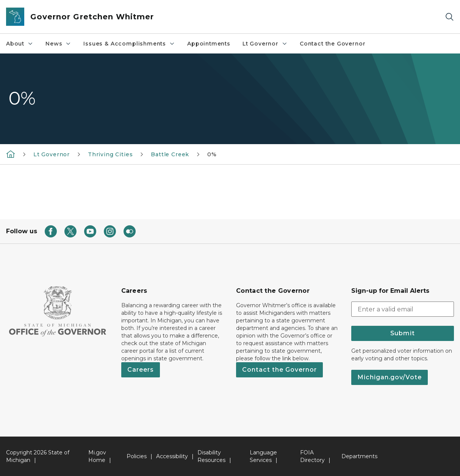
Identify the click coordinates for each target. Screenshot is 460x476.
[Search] (449, 17)
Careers (141, 370)
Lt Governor (265, 44)
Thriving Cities (110, 154)
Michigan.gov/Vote (390, 377)
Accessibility (172, 456)
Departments (359, 456)
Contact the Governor (332, 44)
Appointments (209, 44)
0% (212, 154)
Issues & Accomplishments (129, 44)
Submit (403, 333)
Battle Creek (170, 154)
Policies (137, 456)
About (20, 44)
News (58, 44)
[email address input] (403, 309)
